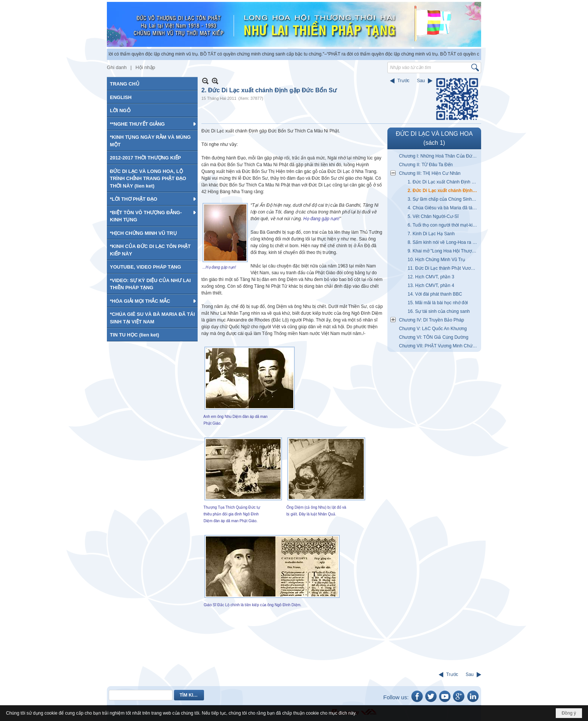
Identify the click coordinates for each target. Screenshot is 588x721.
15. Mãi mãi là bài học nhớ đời (438, 303)
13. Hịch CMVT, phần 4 (431, 285)
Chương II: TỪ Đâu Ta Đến (426, 165)
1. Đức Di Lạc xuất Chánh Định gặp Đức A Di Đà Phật (443, 182)
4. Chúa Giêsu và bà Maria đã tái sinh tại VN (443, 208)
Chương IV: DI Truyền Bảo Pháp (431, 320)
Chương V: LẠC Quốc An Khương (433, 329)
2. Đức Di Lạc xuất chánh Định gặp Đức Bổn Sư (443, 191)
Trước (403, 81)
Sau (421, 81)
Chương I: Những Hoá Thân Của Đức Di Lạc (439, 156)
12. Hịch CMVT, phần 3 (431, 277)
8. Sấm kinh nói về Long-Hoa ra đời (443, 242)
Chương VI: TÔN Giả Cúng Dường (434, 337)
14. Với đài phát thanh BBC (435, 294)
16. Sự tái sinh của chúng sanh (439, 311)
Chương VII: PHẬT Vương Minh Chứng (438, 346)
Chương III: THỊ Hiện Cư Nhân (430, 173)
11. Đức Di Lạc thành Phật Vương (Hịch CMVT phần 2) (443, 268)
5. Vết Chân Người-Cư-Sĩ (433, 216)
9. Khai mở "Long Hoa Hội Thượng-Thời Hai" (443, 251)
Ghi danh (117, 67)
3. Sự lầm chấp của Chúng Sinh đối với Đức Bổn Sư (443, 199)
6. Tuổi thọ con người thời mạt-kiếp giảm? (443, 225)
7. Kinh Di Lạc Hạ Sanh (431, 234)
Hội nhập (145, 67)
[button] (152, 124)
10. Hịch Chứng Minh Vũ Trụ (436, 260)
